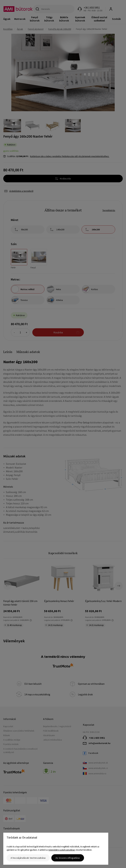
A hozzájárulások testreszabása (28, 858)
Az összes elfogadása (68, 858)
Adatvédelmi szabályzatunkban (62, 850)
